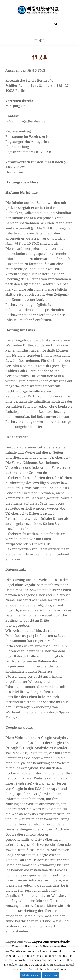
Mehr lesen (51, 975)
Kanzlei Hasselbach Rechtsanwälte (39, 946)
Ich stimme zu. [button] (30, 975)
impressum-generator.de (51, 941)
